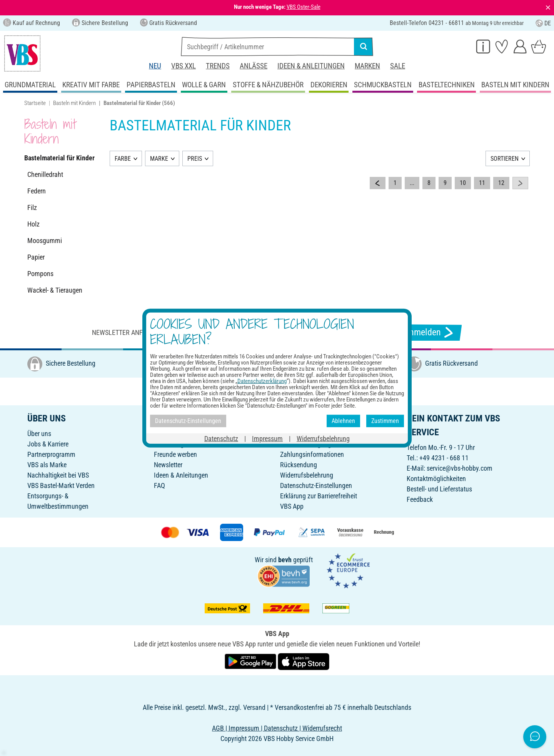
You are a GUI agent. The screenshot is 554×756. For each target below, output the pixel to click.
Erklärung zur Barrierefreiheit (319, 496)
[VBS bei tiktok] (323, 390)
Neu (155, 66)
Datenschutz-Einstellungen (316, 485)
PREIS (195, 159)
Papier (36, 257)
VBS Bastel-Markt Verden (61, 485)
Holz (33, 224)
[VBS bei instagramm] (272, 390)
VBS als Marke (47, 465)
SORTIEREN (505, 159)
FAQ (159, 485)
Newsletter (168, 465)
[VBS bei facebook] (255, 390)
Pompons (40, 274)
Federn (37, 191)
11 (482, 183)
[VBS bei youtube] (306, 390)
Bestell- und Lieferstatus (439, 489)
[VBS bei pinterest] (289, 390)
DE (543, 23)
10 (463, 183)
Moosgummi (45, 241)
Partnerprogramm (51, 454)
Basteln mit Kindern (74, 103)
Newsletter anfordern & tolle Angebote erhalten (173, 332)
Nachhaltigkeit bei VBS (58, 475)
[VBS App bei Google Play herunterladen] (251, 661)
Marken (367, 66)
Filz (32, 207)
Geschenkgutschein (180, 444)
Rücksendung (299, 465)
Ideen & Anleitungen (311, 66)
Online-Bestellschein (307, 434)
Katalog (164, 434)
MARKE (159, 159)
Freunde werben (175, 454)
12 (501, 183)
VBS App (292, 506)
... (412, 183)
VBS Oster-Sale (304, 7)
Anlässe (254, 66)
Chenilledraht (45, 174)
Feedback (420, 499)
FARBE (123, 159)
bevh (285, 560)
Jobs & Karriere (48, 444)
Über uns (39, 434)
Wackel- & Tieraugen (55, 290)
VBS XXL (184, 66)
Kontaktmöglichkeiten (436, 479)
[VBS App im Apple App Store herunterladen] (304, 661)
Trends (218, 66)
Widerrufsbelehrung (307, 475)
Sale (398, 66)
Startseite (35, 103)
